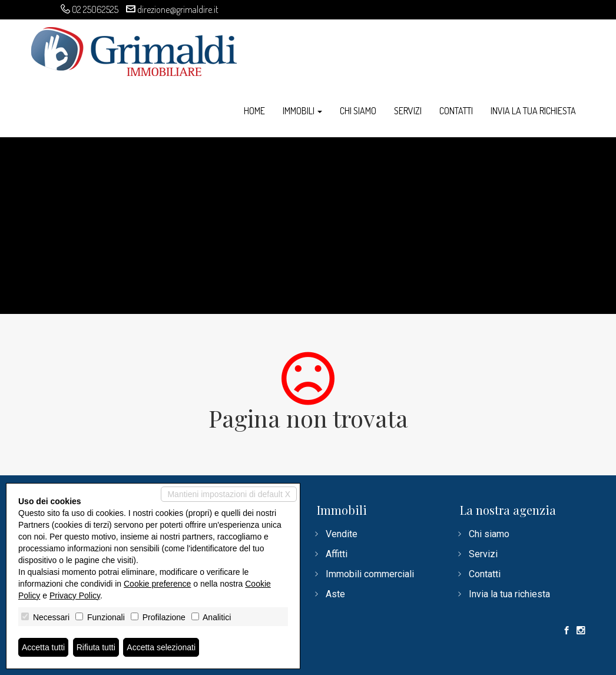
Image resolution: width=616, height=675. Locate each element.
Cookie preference (157, 584)
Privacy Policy (75, 595)
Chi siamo (358, 111)
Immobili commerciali (370, 574)
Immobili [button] (302, 111)
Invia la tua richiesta (533, 111)
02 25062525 (95, 9)
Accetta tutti (43, 647)
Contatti (456, 111)
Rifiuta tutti (96, 647)
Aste (335, 594)
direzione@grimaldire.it (178, 9)
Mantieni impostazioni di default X (229, 494)
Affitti (337, 554)
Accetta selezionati (161, 647)
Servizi (408, 111)
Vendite (342, 534)
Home (254, 111)
